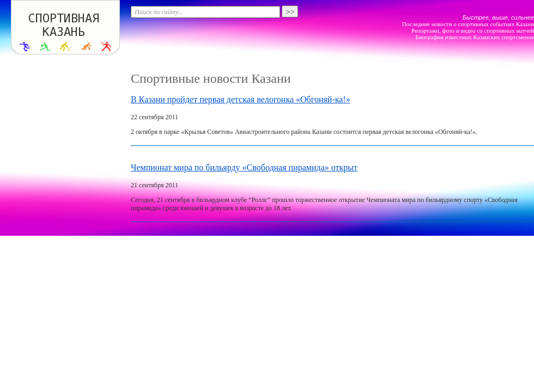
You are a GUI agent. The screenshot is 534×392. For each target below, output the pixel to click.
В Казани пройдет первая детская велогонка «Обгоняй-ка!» (241, 99)
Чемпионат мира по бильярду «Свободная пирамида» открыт (244, 167)
